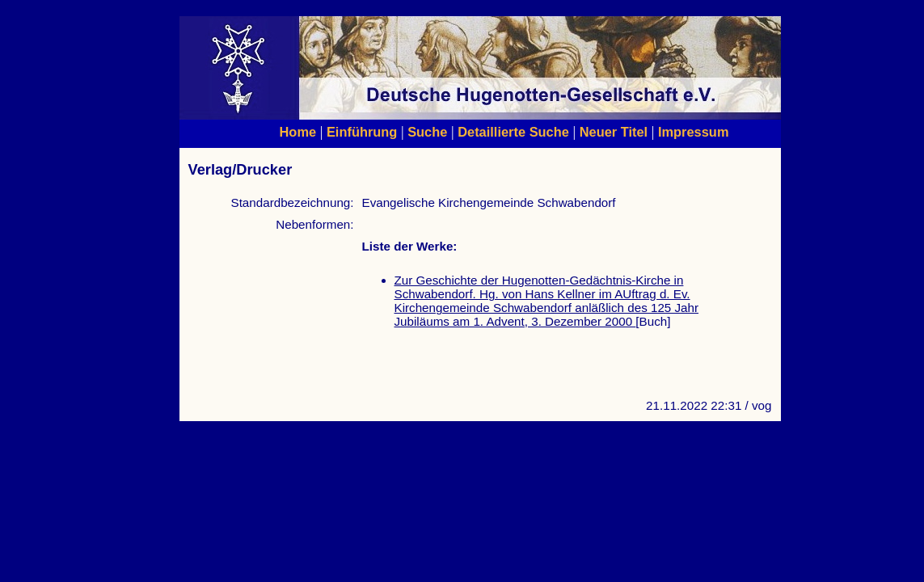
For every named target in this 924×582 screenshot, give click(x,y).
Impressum (694, 132)
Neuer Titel (614, 132)
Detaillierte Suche (513, 132)
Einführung (362, 132)
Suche (427, 132)
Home (298, 132)
